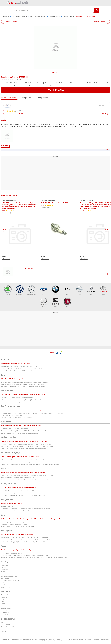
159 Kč (104, 114)
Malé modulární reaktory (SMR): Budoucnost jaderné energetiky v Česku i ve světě (23, 542)
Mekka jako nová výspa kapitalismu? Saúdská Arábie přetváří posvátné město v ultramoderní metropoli (28, 462)
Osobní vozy (4, 570)
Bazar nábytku (5, 615)
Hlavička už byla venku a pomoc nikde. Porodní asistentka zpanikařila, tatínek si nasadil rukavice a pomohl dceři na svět (33, 413)
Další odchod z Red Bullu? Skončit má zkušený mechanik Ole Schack (20, 433)
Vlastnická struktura (66, 641)
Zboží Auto (4, 583)
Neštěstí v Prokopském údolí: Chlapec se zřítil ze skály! (16, 402)
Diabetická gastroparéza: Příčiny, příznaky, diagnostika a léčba (18, 522)
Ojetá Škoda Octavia (7, 585)
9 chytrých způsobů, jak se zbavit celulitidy (12, 415)
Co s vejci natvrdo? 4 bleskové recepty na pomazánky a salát (17, 418)
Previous (4, 230)
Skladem (106, 107)
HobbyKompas (5, 578)
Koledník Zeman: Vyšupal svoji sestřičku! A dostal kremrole (17, 371)
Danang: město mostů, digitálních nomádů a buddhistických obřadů (19, 493)
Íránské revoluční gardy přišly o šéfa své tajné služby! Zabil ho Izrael (19, 366)
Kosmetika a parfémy (7, 606)
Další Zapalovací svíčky (9, 200)
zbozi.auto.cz (5, 16)
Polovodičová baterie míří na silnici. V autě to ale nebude (16, 429)
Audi (67, 290)
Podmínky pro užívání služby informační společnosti (77, 639)
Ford (44, 290)
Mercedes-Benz (32, 290)
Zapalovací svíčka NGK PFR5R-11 (14, 77)
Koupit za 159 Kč (56, 90)
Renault (91, 290)
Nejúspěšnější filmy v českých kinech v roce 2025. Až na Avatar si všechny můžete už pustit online (27, 446)
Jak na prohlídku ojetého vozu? (9, 576)
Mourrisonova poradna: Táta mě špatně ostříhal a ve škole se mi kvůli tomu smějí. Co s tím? (25, 540)
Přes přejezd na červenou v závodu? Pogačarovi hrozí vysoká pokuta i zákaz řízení (23, 386)
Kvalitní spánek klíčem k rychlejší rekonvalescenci (14, 524)
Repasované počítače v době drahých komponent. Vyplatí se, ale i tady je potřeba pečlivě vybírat (27, 444)
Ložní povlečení (5, 613)
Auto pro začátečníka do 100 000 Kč (11, 581)
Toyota (103, 290)
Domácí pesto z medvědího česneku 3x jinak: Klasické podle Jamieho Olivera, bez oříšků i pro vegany (28, 475)
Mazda (44, 302)
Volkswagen (20, 290)
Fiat (67, 302)
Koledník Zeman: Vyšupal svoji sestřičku (12, 553)
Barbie (3, 599)
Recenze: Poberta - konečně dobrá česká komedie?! (15, 511)
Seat (55, 302)
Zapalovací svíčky (68, 16)
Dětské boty (4, 610)
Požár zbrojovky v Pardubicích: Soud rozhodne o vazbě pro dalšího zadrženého (22, 369)
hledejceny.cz (5, 565)
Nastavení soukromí (54, 641)
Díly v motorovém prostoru (38, 16)
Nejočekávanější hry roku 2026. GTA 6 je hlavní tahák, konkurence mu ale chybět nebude (25, 537)
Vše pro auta (16, 16)
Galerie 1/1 (56, 72)
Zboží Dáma (4, 572)
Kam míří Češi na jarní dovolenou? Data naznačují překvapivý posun (19, 491)
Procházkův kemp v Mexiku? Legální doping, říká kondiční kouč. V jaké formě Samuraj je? (25, 555)
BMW (55, 290)
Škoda (8, 290)
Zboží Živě (4, 567)
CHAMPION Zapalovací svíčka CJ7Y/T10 (54, 203)
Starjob (3, 622)
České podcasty (5, 625)
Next (107, 230)
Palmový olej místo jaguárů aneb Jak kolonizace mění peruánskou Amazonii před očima (24, 495)
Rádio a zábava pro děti (7, 627)
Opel (79, 290)
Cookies (46, 641)
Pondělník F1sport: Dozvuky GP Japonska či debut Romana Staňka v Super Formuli (23, 431)
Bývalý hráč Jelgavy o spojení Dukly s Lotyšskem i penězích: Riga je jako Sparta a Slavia (25, 382)
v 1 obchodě (6, 259)
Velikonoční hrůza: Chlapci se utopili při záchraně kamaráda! (17, 398)
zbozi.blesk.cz (5, 574)
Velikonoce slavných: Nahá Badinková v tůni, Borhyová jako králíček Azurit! (21, 400)
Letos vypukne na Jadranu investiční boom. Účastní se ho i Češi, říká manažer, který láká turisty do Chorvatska (30, 464)
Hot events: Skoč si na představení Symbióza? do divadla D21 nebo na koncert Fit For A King (26, 509)
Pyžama (3, 604)
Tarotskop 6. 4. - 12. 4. (7, 506)
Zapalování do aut (55, 16)
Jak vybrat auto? (5, 587)
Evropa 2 (3, 631)
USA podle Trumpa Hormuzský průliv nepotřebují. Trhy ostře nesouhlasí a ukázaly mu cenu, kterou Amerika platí (31, 460)
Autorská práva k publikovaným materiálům (51, 639)
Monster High (5, 597)
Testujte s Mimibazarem (7, 595)
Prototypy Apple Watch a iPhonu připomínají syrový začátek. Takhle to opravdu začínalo (24, 449)
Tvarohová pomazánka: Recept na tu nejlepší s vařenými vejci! (18, 478)
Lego (2, 602)
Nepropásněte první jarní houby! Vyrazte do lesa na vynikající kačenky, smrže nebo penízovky (26, 480)
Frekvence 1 (4, 629)
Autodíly (25, 16)
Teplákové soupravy (6, 608)
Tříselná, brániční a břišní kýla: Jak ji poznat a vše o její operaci (18, 526)
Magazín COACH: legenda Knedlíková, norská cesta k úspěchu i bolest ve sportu (23, 384)
